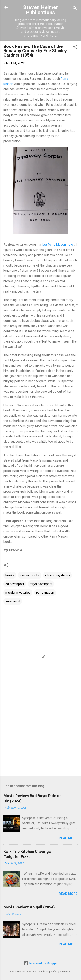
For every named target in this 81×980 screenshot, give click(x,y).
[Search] (75, 9)
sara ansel (13, 601)
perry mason (45, 593)
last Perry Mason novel (58, 245)
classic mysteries (58, 575)
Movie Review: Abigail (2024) (29, 907)
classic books (30, 575)
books (10, 575)
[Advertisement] (40, 739)
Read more (68, 838)
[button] (75, 48)
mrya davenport (41, 584)
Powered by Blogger (40, 963)
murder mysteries (18, 593)
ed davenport (15, 584)
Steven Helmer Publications (40, 10)
